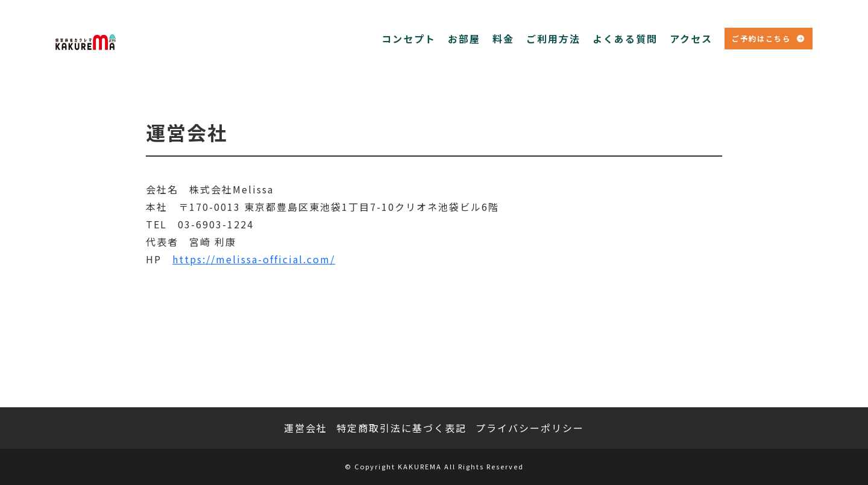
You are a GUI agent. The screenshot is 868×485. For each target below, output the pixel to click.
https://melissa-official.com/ (254, 259)
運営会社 (306, 428)
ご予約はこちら (769, 38)
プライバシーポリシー (530, 428)
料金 (503, 39)
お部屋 (464, 39)
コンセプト (409, 39)
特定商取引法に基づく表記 (401, 428)
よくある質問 (625, 39)
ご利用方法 (553, 39)
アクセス (691, 39)
